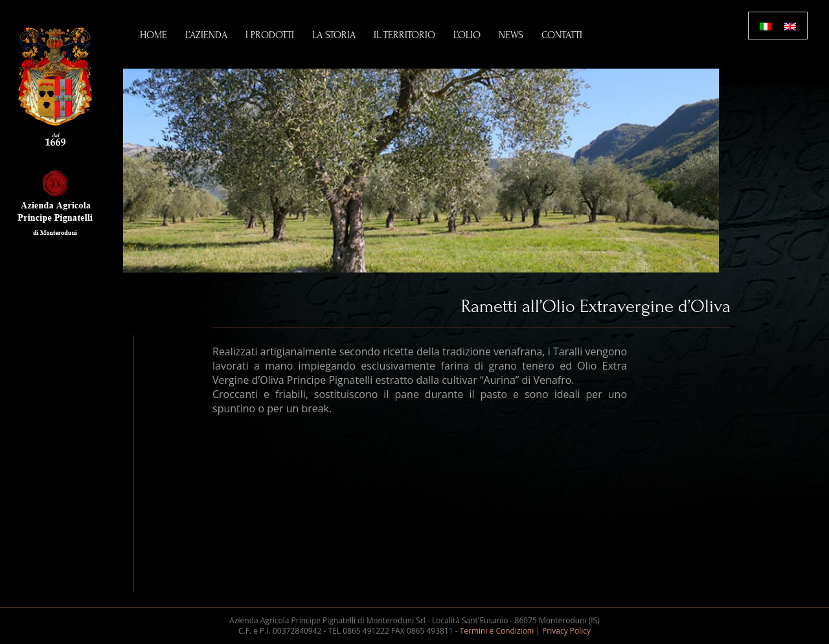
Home (153, 35)
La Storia (334, 35)
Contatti (562, 35)
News (511, 35)
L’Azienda (206, 35)
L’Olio (467, 35)
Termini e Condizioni (497, 631)
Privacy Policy (566, 631)
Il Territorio (404, 35)
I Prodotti (270, 35)
